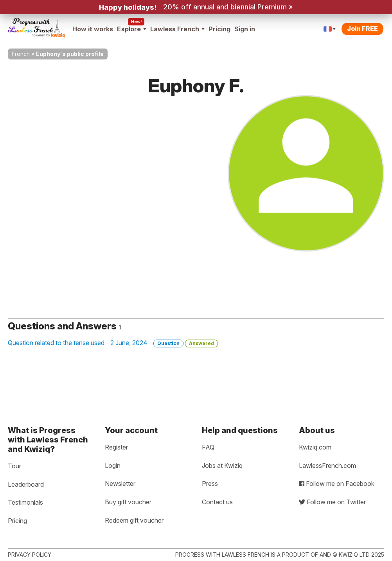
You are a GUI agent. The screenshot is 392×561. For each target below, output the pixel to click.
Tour (14, 466)
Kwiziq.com (315, 447)
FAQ (208, 447)
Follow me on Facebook (337, 484)
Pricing (219, 29)
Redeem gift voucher (134, 520)
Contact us (217, 502)
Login (113, 466)
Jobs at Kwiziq (222, 466)
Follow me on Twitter (332, 502)
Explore (132, 29)
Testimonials (25, 502)
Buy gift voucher (128, 502)
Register (116, 447)
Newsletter (120, 484)
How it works (93, 29)
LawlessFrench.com (327, 466)
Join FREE (362, 29)
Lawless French (177, 29)
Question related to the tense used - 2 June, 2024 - (113, 343)
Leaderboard (26, 484)
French (21, 54)
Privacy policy (30, 555)
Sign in (245, 29)
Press (210, 484)
